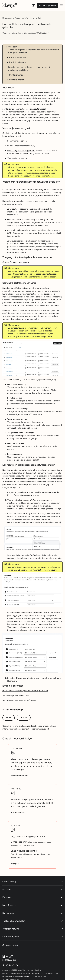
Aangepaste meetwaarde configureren (20, 700)
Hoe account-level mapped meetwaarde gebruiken (25, 691)
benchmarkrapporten (17, 141)
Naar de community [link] (20, 776)
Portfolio (38, 18)
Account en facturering (24, 18)
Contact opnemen (48, 5)
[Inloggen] (33, 5)
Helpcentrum (7, 18)
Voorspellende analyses (18, 158)
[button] (32, 359)
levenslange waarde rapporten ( (21, 150)
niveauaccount (15, 331)
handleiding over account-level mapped (26, 176)
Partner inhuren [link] (18, 812)
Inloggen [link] (15, 864)
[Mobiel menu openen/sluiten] (61, 5)
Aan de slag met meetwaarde (15, 695)
